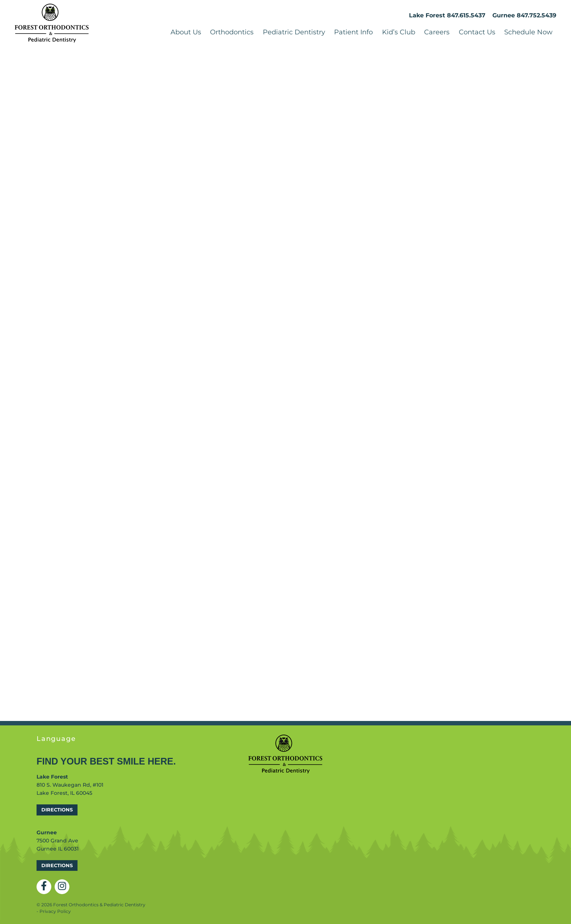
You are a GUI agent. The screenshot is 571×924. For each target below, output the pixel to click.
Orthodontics (232, 32)
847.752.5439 (536, 15)
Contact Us (477, 32)
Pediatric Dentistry (294, 32)
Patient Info (353, 32)
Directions (57, 810)
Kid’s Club (399, 32)
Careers (437, 32)
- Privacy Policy (54, 911)
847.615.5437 (466, 15)
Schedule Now (528, 32)
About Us (186, 32)
